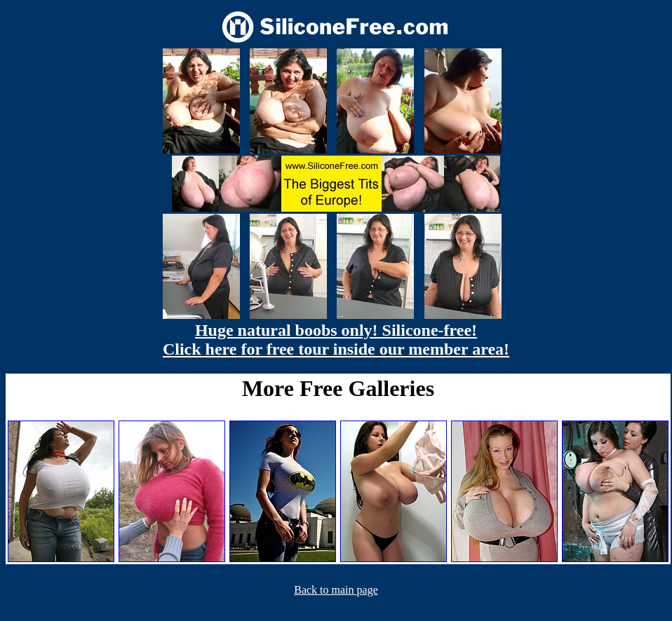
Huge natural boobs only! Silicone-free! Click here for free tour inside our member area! (336, 340)
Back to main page (336, 590)
